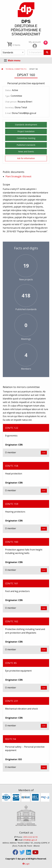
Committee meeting (26, 138)
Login (27, 864)
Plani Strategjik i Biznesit (18, 176)
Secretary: (10, 107)
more (44, 453)
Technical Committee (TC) (16, 69)
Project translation (26, 131)
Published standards (26, 145)
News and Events (26, 152)
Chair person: (11, 102)
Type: (8, 96)
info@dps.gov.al (30, 840)
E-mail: (8, 113)
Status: (8, 90)
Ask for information (26, 158)
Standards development (26, 125)
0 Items (14, 45)
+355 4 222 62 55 (30, 837)
